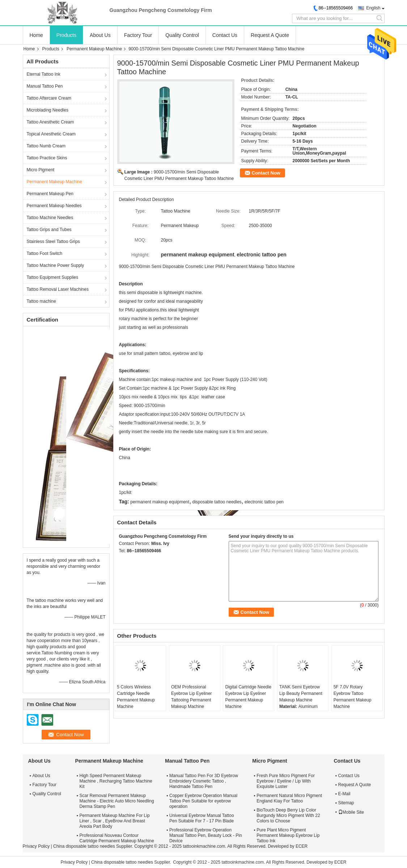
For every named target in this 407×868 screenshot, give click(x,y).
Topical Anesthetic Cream (51, 134)
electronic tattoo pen (264, 502)
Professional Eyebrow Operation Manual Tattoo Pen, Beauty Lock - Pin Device (206, 835)
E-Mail (344, 794)
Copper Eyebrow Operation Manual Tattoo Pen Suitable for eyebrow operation (203, 801)
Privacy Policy (36, 846)
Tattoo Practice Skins (47, 158)
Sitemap (346, 803)
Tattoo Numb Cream (46, 146)
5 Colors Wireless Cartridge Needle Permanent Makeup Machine (136, 697)
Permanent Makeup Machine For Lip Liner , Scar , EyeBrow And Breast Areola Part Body (115, 821)
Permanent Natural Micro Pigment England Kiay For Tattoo (289, 798)
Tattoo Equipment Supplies (53, 277)
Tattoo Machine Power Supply (56, 265)
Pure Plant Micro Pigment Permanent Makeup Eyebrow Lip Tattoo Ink (288, 835)
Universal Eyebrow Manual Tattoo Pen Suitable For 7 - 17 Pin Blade (202, 818)
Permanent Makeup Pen (50, 194)
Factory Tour (138, 35)
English (373, 8)
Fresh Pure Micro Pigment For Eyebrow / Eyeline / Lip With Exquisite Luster (286, 781)
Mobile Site (351, 812)
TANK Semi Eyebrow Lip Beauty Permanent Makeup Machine (301, 693)
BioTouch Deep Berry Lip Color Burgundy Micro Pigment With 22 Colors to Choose (288, 815)
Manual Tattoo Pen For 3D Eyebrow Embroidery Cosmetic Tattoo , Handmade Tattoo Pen (204, 781)
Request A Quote (270, 35)
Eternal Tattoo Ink (44, 74)
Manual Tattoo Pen (45, 86)
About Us (100, 35)
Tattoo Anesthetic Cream (50, 122)
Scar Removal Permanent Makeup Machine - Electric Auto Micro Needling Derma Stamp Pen (117, 801)
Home (36, 35)
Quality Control (182, 35)
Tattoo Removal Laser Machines (58, 289)
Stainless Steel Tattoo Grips (53, 242)
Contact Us (225, 35)
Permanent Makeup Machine (94, 49)
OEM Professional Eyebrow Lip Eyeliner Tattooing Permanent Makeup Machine (192, 697)
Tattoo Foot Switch (45, 253)
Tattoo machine (41, 301)
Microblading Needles (48, 110)
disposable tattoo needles (217, 502)
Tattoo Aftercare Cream (49, 98)
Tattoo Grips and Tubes (49, 230)
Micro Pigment (41, 170)
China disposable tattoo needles (84, 846)
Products (66, 35)
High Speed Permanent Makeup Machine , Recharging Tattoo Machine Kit (116, 781)
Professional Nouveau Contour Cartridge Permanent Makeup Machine (117, 838)
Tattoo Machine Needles (50, 218)
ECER (302, 846)
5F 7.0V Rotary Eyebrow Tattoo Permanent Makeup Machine (353, 697)
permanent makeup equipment (160, 502)
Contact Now (266, 173)
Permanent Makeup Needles (54, 206)
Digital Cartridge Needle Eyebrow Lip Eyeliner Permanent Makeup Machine (248, 697)
